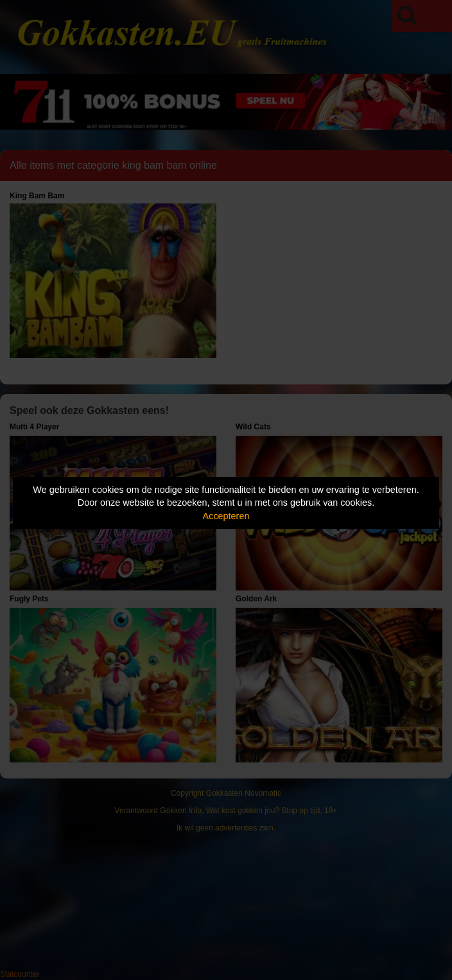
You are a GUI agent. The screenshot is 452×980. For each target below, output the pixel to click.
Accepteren (226, 516)
